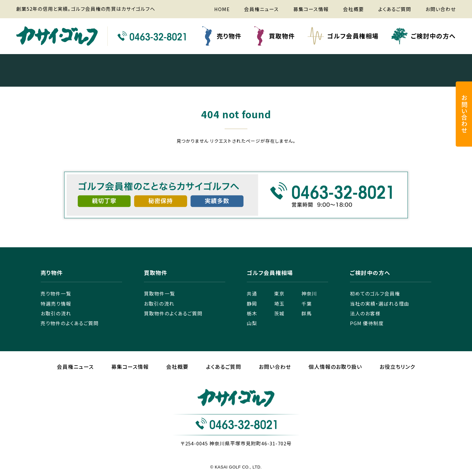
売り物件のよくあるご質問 (70, 323)
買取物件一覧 (160, 293)
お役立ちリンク (397, 367)
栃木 (252, 313)
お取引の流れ (56, 313)
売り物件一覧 (56, 293)
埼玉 (279, 303)
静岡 (252, 303)
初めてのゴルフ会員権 (375, 293)
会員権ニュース (262, 9)
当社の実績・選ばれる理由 (380, 303)
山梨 (252, 323)
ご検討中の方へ (433, 36)
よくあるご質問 (395, 9)
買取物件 (282, 36)
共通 (252, 293)
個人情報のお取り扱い (335, 367)
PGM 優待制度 (367, 323)
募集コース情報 (311, 9)
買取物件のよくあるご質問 (173, 313)
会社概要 (354, 9)
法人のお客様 (365, 313)
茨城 (279, 313)
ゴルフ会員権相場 (353, 36)
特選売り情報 (56, 303)
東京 (279, 293)
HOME (222, 9)
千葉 (307, 303)
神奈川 (309, 293)
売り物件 (229, 36)
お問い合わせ (441, 9)
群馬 (307, 313)
